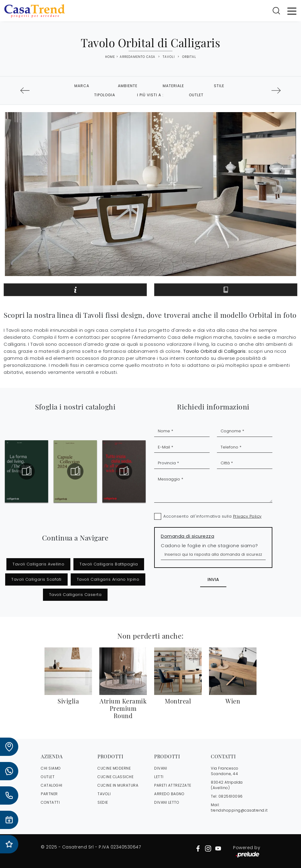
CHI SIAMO (51, 768)
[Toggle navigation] (292, 11)
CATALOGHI (52, 785)
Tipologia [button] (105, 95)
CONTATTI (50, 802)
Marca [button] (82, 86)
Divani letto (167, 802)
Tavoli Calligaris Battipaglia (109, 564)
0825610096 (231, 796)
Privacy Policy (247, 516)
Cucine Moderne (114, 768)
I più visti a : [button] (150, 95)
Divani (161, 768)
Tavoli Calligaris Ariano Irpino (108, 579)
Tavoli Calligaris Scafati (36, 579)
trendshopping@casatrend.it (239, 810)
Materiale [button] (173, 86)
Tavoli (169, 57)
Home (110, 57)
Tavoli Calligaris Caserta (75, 595)
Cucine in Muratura (118, 785)
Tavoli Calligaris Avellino (38, 564)
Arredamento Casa (138, 57)
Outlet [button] (196, 95)
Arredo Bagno (169, 794)
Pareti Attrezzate (173, 785)
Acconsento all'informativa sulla (212, 516)
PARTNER (49, 794)
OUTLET (48, 777)
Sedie (103, 802)
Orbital (189, 57)
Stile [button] (219, 86)
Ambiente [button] (128, 86)
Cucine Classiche (115, 777)
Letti (159, 777)
